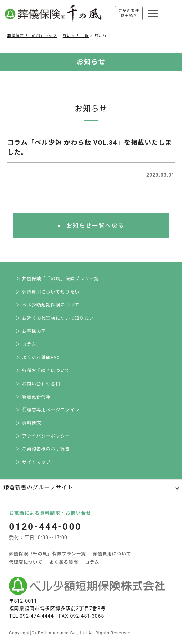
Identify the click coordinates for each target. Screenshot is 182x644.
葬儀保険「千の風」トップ (32, 36)
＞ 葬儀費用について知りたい (48, 292)
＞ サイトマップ (33, 462)
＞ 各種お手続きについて (43, 370)
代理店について (26, 562)
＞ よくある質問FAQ (38, 357)
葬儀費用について (112, 554)
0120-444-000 (45, 527)
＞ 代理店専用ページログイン (48, 410)
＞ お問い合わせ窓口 (38, 384)
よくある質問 (64, 562)
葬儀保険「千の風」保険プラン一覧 (47, 554)
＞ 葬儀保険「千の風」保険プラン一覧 (57, 279)
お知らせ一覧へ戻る (95, 226)
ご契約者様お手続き (129, 13)
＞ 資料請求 (28, 423)
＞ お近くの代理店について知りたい (55, 318)
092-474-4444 (37, 616)
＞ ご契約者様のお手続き (43, 449)
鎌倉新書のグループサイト (38, 488)
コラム (92, 562)
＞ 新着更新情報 (33, 397)
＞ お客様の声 (31, 331)
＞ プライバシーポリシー (43, 436)
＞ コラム (26, 344)
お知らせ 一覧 (76, 36)
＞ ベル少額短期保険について (48, 305)
